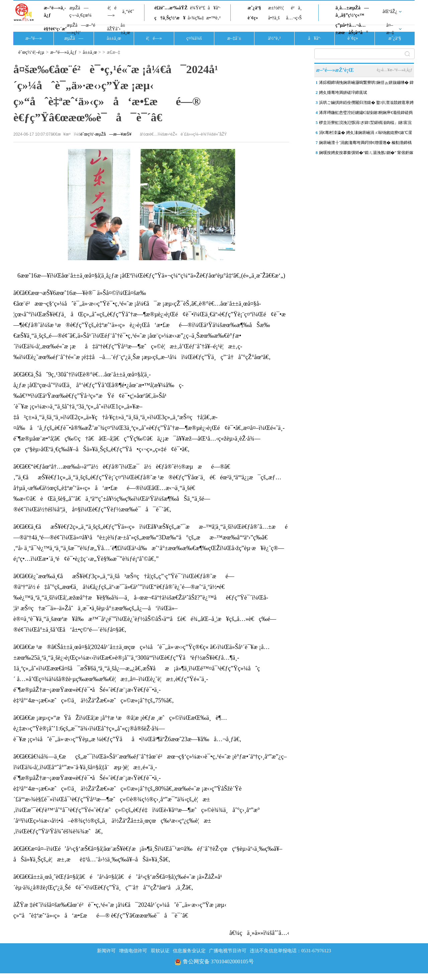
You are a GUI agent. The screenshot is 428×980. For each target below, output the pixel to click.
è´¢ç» (254, 18)
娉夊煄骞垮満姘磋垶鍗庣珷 (343, 93)
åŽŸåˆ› (114, 29)
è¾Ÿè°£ (198, 8)
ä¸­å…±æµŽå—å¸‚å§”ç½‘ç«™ (352, 12)
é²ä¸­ (296, 8)
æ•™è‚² (213, 18)
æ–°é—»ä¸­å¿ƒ (55, 12)
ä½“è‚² (274, 38)
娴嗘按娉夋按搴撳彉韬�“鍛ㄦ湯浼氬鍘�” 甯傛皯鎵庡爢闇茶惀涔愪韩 (366, 154)
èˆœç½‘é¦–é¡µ (31, 52)
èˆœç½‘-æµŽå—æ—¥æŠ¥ (106, 134)
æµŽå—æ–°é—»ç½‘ (81, 29)
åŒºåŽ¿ (390, 12)
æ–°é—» (34, 38)
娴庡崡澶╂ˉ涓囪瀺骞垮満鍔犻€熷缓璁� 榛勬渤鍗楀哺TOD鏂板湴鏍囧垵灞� (365, 144)
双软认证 (160, 951)
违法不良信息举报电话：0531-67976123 (290, 951)
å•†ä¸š (274, 18)
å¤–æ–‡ (390, 29)
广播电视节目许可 (228, 951)
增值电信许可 (133, 951)
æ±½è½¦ (276, 8)
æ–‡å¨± (234, 38)
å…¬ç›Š (294, 18)
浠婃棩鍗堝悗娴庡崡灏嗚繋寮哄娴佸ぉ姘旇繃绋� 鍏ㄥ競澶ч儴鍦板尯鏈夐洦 (366, 84)
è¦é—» (112, 12)
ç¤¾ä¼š (194, 38)
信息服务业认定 (189, 951)
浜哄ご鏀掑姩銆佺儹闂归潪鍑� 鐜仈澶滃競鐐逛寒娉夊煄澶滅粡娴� (366, 104)
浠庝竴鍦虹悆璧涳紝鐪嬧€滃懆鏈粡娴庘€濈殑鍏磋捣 (366, 113)
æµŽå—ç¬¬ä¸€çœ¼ (80, 12)
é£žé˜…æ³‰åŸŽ (171, 8)
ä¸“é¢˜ (128, 12)
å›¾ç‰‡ (196, 18)
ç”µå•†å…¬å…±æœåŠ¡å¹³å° (352, 29)
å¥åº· (214, 8)
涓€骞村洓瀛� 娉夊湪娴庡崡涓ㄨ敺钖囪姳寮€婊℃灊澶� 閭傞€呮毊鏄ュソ (365, 134)
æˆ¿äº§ (254, 8)
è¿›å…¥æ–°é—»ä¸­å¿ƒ (395, 70)
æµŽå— (74, 38)
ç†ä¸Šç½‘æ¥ (170, 18)
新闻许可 (106, 951)
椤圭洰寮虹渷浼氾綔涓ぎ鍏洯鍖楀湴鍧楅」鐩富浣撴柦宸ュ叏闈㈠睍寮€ (365, 124)
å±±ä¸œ (125, 29)
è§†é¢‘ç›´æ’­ (55, 29)
